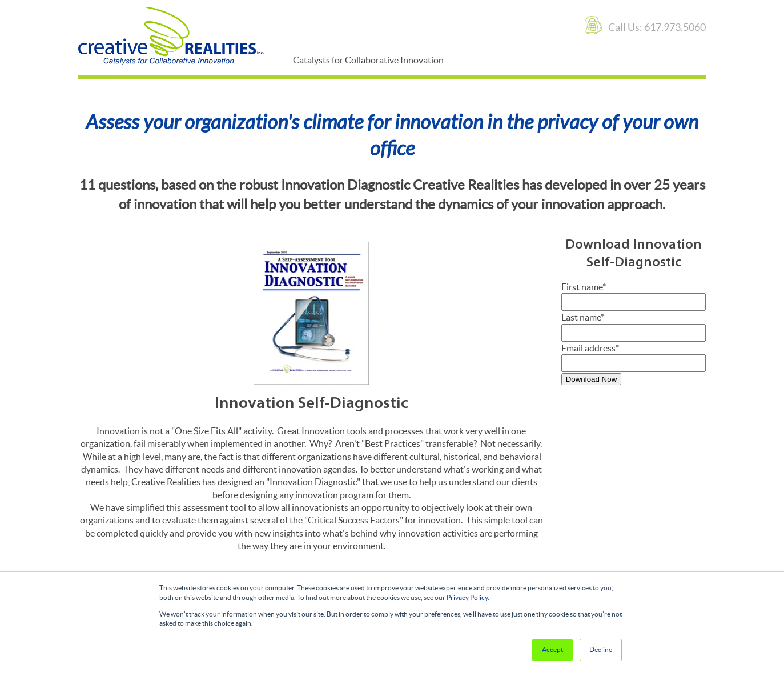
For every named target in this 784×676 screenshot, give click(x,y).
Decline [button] (601, 649)
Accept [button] (552, 649)
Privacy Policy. (468, 597)
